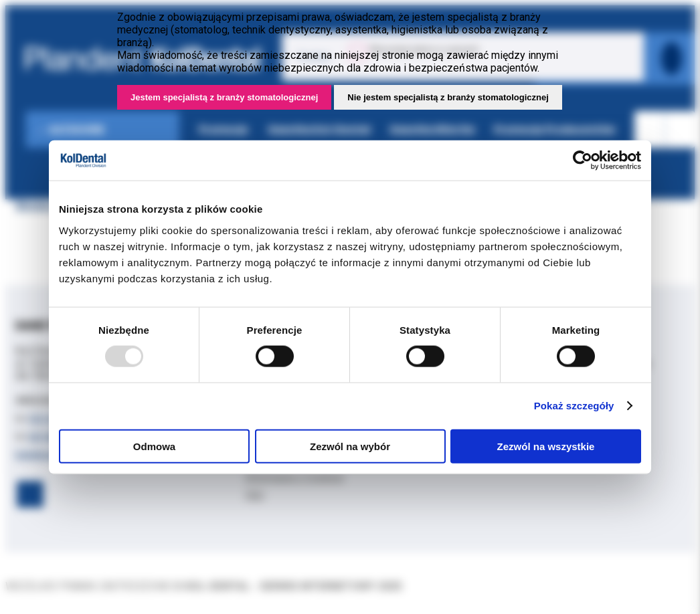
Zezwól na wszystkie (546, 446)
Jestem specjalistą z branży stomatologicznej (224, 97)
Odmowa (154, 446)
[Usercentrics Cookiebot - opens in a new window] (583, 161)
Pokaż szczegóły (574, 406)
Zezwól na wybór (350, 446)
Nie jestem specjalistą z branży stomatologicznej (448, 97)
